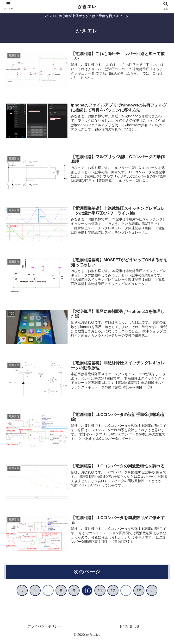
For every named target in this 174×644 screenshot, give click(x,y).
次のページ (87, 576)
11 (100, 595)
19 (139, 595)
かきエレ (87, 7)
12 (113, 595)
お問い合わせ (130, 631)
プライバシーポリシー (44, 631)
